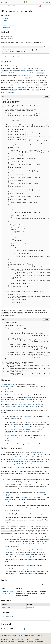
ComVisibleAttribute (14, 57)
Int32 (45, 541)
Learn (3, 6)
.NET (8, 6)
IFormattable (24, 497)
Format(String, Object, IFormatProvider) (23, 461)
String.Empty (10, 92)
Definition (5, 18)
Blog (22, 639)
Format (36, 313)
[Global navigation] (2, 2)
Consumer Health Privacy (8, 642)
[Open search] (44, 2)
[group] (26, 203)
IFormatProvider (38, 71)
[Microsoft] (26, 2)
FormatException (23, 520)
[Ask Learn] (40, 6)
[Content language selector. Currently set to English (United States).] (9, 635)
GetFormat (15, 424)
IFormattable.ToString (23, 87)
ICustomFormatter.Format (38, 78)
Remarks (5, 23)
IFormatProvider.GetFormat (9, 73)
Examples (5, 21)
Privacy (36, 639)
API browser (15, 6)
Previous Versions (15, 639)
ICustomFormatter (27, 66)
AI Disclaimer (5, 639)
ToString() (7, 500)
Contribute (29, 639)
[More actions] (48, 6)
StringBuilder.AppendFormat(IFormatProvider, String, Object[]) (19, 406)
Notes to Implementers (9, 25)
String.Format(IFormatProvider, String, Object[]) (27, 404)
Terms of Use (21, 642)
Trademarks (29, 642)
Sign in (48, 2)
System (10, 36)
